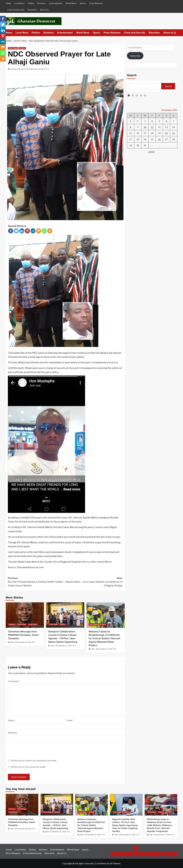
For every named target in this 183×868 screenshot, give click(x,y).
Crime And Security (16, 10)
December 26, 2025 (24, 642)
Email (70, 720)
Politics (31, 3)
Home (8, 3)
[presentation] (30, 751)
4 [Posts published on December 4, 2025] (152, 121)
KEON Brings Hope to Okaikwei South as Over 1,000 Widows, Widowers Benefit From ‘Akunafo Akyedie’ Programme (159, 825)
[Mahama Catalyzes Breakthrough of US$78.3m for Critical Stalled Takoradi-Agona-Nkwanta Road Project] (106, 615)
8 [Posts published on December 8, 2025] (131, 127)
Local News (19, 3)
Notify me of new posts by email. (28, 767)
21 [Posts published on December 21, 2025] (174, 133)
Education (32, 10)
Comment (14, 681)
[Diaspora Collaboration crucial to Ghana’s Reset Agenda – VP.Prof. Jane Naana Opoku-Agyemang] (65, 615)
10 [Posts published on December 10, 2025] (145, 127)
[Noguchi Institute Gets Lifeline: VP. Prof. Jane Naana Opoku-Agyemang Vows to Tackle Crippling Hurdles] (126, 805)
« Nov (151, 152)
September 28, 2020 (37, 69)
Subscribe (135, 56)
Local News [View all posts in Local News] (33, 624)
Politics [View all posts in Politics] (22, 48)
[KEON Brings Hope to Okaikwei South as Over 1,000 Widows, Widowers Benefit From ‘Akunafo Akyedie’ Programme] (161, 805)
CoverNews (101, 863)
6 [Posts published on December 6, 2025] (166, 121)
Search (132, 75)
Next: (94, 582)
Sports (83, 3)
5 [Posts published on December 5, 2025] (159, 121)
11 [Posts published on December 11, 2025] (152, 127)
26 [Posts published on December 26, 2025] (159, 139)
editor (12, 642)
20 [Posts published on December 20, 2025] (166, 133)
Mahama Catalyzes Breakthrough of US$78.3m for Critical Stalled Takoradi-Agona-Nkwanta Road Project (105, 638)
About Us (44, 10)
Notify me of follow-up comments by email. (34, 760)
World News (71, 3)
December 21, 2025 (65, 646)
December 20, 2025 (163, 835)
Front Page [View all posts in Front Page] (13, 48)
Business (42, 3)
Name (12, 720)
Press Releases (96, 3)
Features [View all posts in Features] (12, 624)
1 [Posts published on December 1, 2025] (131, 121)
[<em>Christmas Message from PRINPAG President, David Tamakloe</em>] (25, 615)
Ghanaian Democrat (18, 69)
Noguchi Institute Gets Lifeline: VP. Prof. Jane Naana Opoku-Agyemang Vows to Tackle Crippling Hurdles (125, 825)
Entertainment (56, 3)
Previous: (37, 582)
